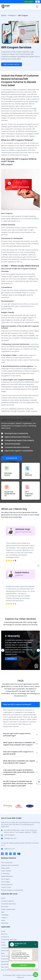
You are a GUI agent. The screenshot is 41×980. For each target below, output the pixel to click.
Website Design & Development (12, 890)
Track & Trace (6, 887)
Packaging (5, 915)
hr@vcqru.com (9, 849)
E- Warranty (5, 874)
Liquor (3, 920)
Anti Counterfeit (7, 863)
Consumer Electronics (9, 904)
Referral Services (7, 885)
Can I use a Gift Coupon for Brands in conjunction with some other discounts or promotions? (19, 772)
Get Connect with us (12, 64)
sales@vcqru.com (10, 838)
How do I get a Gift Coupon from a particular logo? (17, 735)
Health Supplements (8, 909)
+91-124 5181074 (10, 835)
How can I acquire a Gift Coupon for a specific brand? (18, 753)
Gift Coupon (5, 879)
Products (12, 16)
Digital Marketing (7, 876)
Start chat (23, 965)
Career (4, 945)
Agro (3, 912)
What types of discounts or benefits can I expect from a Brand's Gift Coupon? (19, 744)
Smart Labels (6, 882)
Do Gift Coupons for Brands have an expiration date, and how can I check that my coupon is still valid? (18, 784)
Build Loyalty (5, 868)
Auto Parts (5, 907)
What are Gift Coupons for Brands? (17, 704)
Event (3, 942)
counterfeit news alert (9, 940)
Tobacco (4, 918)
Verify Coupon (29, 2)
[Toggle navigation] (37, 6)
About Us (4, 934)
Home (4, 16)
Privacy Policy (6, 959)
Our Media (5, 948)
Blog (3, 953)
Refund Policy (6, 962)
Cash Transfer (6, 871)
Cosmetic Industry (8, 901)
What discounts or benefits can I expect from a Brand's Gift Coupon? (19, 762)
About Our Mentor (7, 951)
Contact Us (12, 458)
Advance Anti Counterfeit (10, 865)
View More (11, 659)
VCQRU (9, 586)
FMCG (3, 898)
